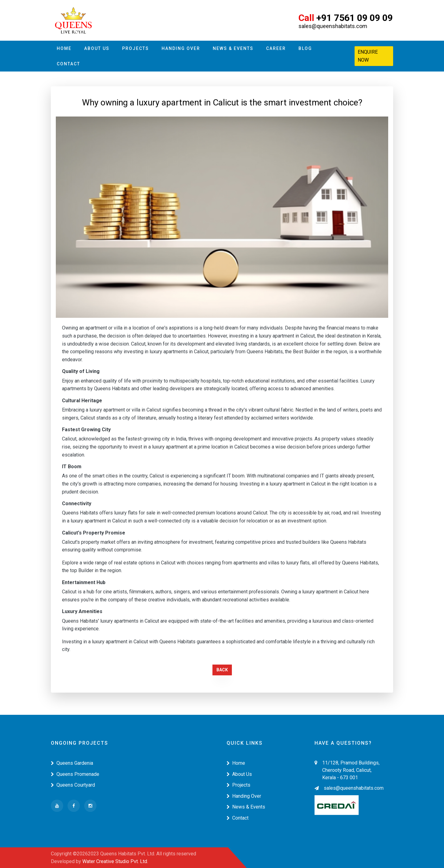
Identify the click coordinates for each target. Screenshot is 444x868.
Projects (136, 48)
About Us (97, 48)
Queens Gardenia (72, 763)
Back (222, 670)
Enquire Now (368, 56)
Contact (68, 64)
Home (64, 48)
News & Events (233, 48)
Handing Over (181, 48)
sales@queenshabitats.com (349, 788)
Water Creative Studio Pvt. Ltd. (115, 861)
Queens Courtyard (73, 785)
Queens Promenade (75, 774)
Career (276, 48)
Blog (305, 48)
